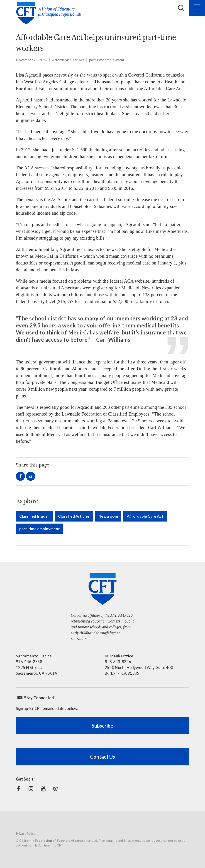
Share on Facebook (20, 476)
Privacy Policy (26, 833)
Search (181, 8)
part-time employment (107, 60)
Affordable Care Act (68, 60)
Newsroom (108, 516)
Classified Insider (34, 516)
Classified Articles (74, 516)
